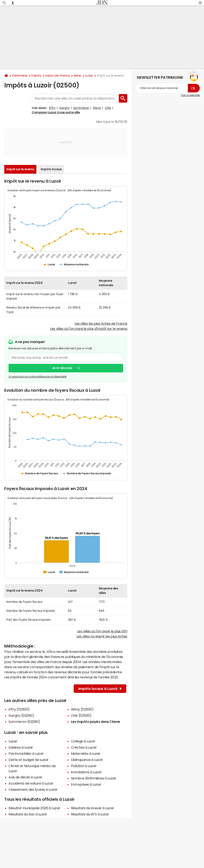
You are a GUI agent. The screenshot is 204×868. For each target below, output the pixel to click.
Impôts (36, 76)
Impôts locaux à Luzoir (100, 689)
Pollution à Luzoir (84, 766)
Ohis (108, 108)
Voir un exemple (190, 95)
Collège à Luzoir (83, 741)
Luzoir (89, 76)
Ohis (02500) (81, 715)
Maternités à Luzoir (86, 754)
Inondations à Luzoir (86, 772)
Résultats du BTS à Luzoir (90, 814)
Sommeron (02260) (24, 722)
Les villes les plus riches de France (101, 323)
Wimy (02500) (82, 709)
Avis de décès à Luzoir (25, 777)
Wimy (97, 108)
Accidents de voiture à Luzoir (31, 783)
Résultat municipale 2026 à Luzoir (34, 808)
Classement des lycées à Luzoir (33, 789)
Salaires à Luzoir (21, 747)
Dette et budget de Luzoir (29, 760)
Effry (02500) (19, 709)
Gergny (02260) (21, 715)
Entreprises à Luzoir (86, 784)
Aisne (77, 76)
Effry (52, 108)
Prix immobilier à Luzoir (26, 754)
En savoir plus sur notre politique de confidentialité (37, 377)
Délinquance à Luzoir (87, 760)
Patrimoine (20, 76)
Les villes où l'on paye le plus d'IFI (102, 631)
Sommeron (81, 108)
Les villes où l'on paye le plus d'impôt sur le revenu (89, 329)
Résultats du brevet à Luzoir (93, 808)
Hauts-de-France (57, 76)
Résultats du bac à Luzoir (28, 814)
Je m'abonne (62, 368)
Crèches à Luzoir (84, 747)
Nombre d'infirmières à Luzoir (94, 778)
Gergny (64, 108)
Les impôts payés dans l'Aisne (96, 722)
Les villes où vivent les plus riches (102, 636)
